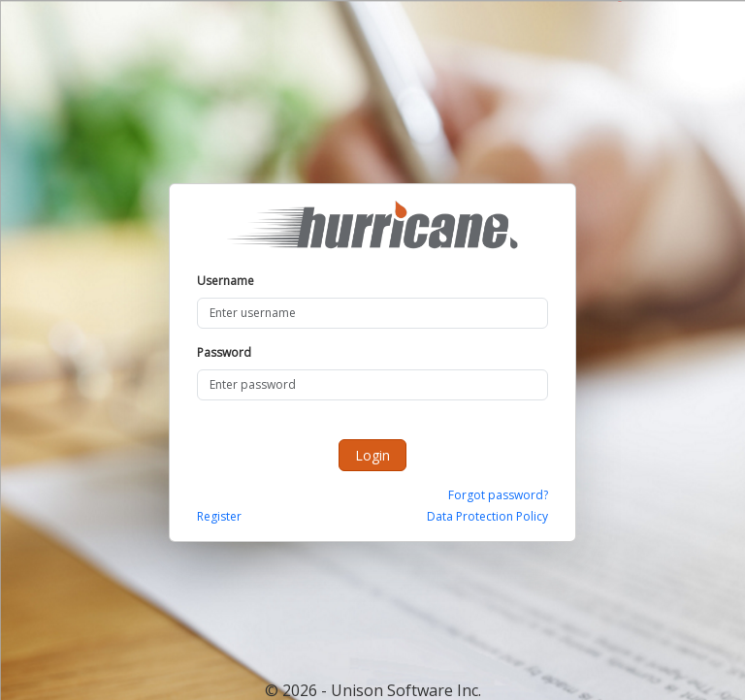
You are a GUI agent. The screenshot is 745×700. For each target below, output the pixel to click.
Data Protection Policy (487, 516)
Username (226, 281)
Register (219, 516)
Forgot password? (498, 495)
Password (224, 352)
